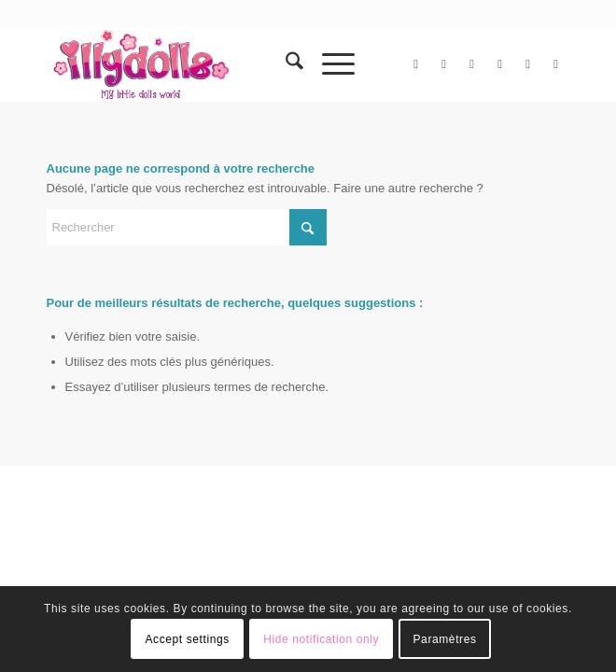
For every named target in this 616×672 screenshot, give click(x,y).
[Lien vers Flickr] (472, 64)
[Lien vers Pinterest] (528, 64)
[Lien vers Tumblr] (556, 64)
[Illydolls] (256, 64)
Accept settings (187, 639)
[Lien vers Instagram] (500, 64)
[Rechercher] (285, 64)
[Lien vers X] (416, 64)
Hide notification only (321, 639)
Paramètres (445, 639)
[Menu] (329, 64)
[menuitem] (285, 64)
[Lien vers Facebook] (444, 64)
